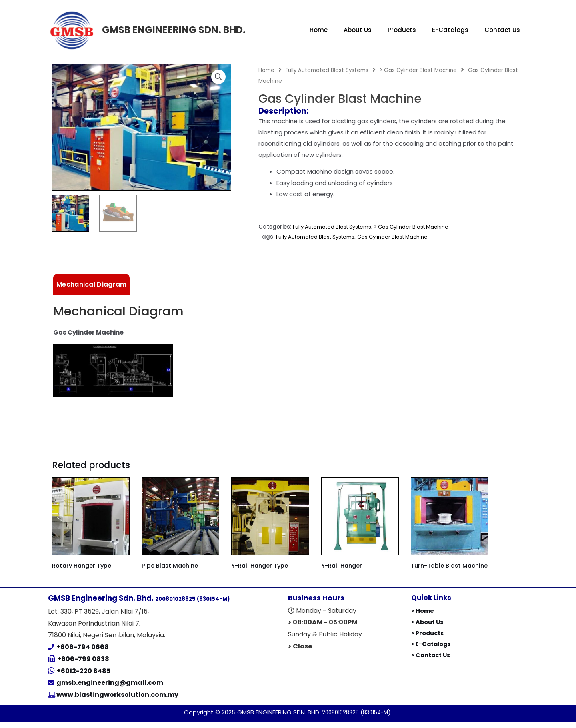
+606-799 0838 (83, 666)
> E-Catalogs (432, 651)
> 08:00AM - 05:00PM (323, 629)
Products (402, 30)
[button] (218, 77)
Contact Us (502, 30)
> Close (300, 653)
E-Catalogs (450, 30)
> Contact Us (431, 662)
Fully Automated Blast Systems (328, 70)
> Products (428, 639)
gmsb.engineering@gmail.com (110, 689)
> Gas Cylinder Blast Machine (421, 70)
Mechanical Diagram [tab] (91, 285)
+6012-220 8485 (84, 677)
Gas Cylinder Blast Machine (400, 237)
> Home (423, 617)
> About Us (428, 629)
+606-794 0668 (83, 654)
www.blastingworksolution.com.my (117, 701)
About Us (358, 30)
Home (319, 30)
